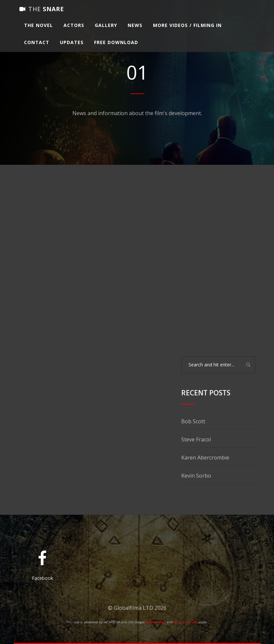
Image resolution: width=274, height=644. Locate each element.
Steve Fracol (196, 439)
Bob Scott (193, 421)
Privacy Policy (156, 622)
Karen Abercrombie (205, 458)
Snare (42, 15)
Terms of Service (186, 622)
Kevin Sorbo (196, 476)
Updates (72, 48)
